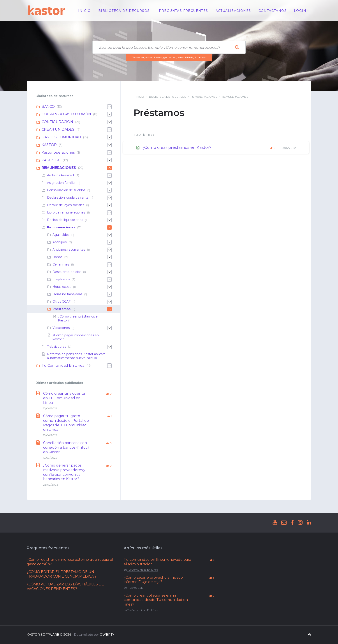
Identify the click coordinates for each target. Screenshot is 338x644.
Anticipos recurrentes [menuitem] (69, 250)
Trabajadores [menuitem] (57, 347)
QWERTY (107, 635)
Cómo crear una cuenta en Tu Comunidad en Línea (64, 398)
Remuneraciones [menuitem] (61, 227)
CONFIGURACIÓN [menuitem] (57, 122)
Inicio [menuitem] (84, 11)
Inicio (140, 97)
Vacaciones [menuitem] (61, 328)
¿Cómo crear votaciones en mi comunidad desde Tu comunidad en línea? (156, 600)
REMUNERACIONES (204, 97)
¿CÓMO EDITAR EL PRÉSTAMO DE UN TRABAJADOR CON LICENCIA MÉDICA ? (62, 574)
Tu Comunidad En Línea (143, 570)
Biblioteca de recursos (167, 97)
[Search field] (169, 47)
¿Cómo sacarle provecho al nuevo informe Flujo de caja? (153, 580)
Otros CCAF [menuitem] (62, 302)
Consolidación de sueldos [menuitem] (66, 190)
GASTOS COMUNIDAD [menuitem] (61, 137)
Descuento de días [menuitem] (67, 272)
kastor (158, 57)
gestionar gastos (174, 57)
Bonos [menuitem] (57, 257)
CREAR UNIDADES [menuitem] (58, 129)
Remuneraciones (235, 97)
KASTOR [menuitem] (49, 145)
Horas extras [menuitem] (62, 287)
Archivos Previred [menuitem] (60, 175)
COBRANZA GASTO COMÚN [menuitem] (66, 114)
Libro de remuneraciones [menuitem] (66, 212)
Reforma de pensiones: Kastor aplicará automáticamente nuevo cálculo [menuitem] (76, 356)
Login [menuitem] (300, 11)
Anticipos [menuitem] (60, 242)
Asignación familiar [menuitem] (61, 183)
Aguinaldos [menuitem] (61, 235)
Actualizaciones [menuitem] (233, 11)
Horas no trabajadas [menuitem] (67, 294)
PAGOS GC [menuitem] (51, 160)
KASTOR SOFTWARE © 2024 (49, 635)
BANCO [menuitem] (48, 107)
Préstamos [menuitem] (62, 309)
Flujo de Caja (135, 588)
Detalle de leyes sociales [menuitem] (66, 205)
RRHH (189, 57)
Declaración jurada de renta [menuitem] (68, 198)
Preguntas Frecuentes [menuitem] (184, 11)
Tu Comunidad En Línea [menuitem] (63, 365)
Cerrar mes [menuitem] (61, 264)
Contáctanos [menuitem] (273, 11)
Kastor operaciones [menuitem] (58, 152)
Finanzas (200, 57)
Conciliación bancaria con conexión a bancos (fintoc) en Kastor (66, 447)
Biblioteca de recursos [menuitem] (124, 11)
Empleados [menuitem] (61, 279)
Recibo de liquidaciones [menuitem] (65, 220)
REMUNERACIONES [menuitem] (59, 168)
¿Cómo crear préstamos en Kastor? (177, 148)
